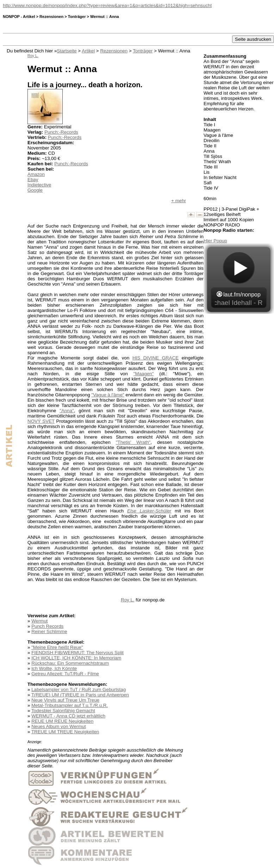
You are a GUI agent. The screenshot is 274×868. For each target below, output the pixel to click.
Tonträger (143, 51)
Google (35, 190)
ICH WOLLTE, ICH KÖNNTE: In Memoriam (76, 658)
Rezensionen (114, 51)
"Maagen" (144, 374)
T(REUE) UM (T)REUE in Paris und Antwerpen (80, 695)
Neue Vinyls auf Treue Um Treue (65, 700)
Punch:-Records (61, 132)
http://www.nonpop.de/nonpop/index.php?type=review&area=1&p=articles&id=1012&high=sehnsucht (107, 5)
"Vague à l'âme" (108, 395)
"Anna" (67, 411)
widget (239, 279)
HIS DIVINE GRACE (155, 358)
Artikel (88, 51)
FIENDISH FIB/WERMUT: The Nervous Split (77, 653)
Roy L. (128, 600)
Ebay (33, 180)
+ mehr (179, 201)
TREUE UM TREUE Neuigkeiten (65, 732)
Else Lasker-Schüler (149, 511)
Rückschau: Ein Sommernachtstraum (70, 663)
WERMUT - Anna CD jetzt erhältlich (68, 716)
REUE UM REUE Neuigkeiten (62, 721)
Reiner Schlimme (49, 631)
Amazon (36, 174)
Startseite (67, 51)
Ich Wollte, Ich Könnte (54, 668)
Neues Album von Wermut (59, 726)
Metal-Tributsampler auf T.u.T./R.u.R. (70, 705)
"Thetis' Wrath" (133, 442)
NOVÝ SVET (41, 421)
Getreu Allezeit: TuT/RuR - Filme (65, 674)
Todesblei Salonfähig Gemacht (63, 711)
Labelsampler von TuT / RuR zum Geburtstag (79, 690)
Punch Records (47, 626)
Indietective (39, 185)
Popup (220, 241)
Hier (208, 241)
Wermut (39, 621)
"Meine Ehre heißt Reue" (57, 647)
